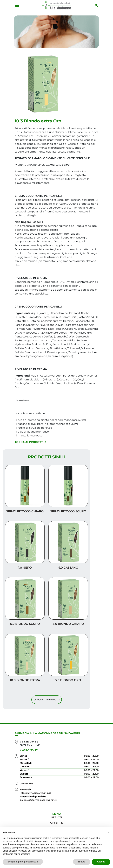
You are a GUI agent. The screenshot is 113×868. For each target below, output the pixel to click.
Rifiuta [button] (82, 862)
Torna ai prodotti (30, 443)
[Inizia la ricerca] (98, 5)
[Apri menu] (16, 5)
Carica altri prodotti (47, 701)
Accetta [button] (101, 862)
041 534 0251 (27, 784)
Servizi (57, 817)
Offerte (56, 823)
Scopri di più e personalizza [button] (23, 862)
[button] (109, 833)
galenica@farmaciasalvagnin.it (38, 800)
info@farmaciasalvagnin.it (35, 793)
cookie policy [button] (78, 841)
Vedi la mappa (29, 750)
